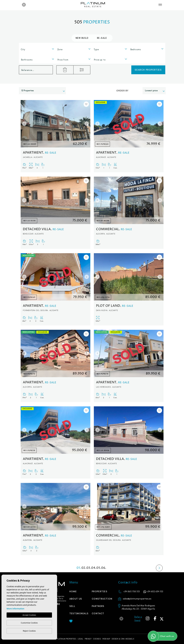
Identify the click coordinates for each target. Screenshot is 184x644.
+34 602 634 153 (155, 591)
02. (84, 568)
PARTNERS (98, 606)
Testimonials (79, 613)
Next (87, 124)
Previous (24, 124)
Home (73, 591)
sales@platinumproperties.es (137, 599)
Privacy (88, 639)
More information (15, 609)
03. (89, 568)
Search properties (148, 70)
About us (76, 599)
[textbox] (38, 49)
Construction (102, 599)
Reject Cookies (29, 631)
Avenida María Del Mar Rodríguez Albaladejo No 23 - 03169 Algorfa (138, 607)
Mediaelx (130, 639)
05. (99, 568)
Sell (72, 606)
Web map (106, 639)
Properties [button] (100, 591)
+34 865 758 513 (132, 591)
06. (104, 568)
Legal (80, 639)
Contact (98, 613)
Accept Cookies (29, 615)
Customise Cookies (29, 623)
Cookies (97, 639)
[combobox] (37, 49)
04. (94, 568)
